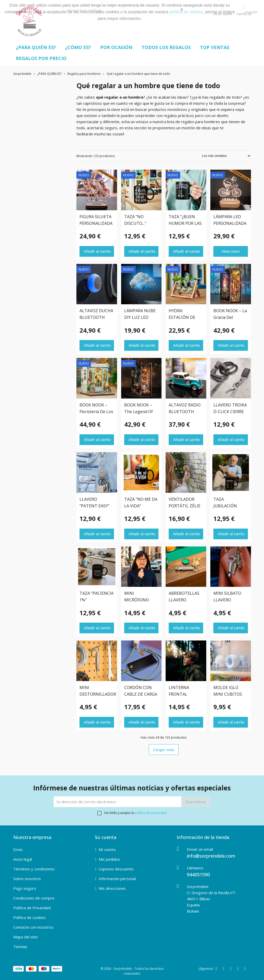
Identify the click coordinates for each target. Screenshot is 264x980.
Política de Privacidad (32, 908)
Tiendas (20, 947)
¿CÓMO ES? (78, 47)
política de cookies (186, 12)
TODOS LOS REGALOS (166, 47)
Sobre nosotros (27, 879)
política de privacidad (151, 813)
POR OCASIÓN (116, 47)
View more (231, 251)
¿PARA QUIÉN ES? (36, 47)
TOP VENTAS (215, 47)
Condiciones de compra (34, 898)
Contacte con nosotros (33, 927)
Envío (18, 849)
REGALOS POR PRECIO (41, 58)
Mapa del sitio (26, 937)
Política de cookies (30, 917)
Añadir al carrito (97, 251)
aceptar (251, 12)
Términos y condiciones (34, 869)
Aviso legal (23, 859)
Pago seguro (25, 888)
